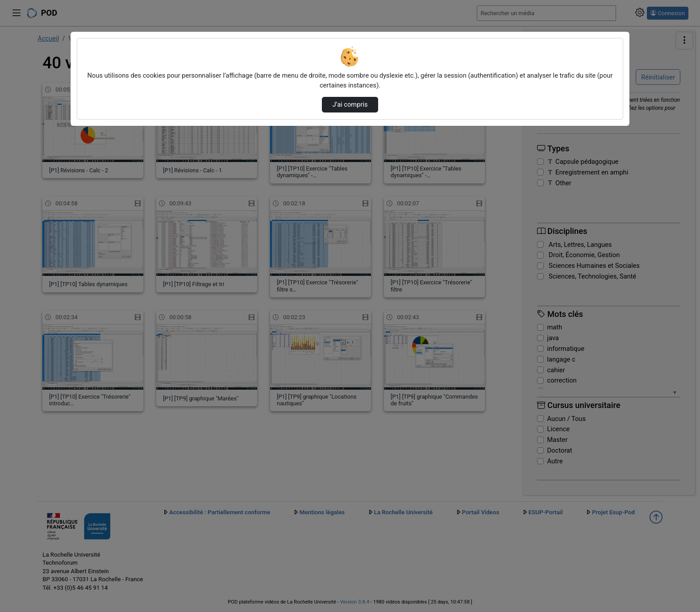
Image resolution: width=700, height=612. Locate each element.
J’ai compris (350, 104)
